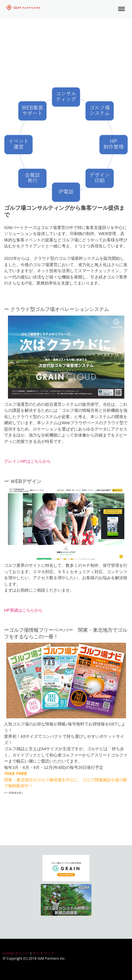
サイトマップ (44, 953)
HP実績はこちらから (23, 610)
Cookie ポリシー (16, 953)
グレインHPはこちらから (28, 461)
